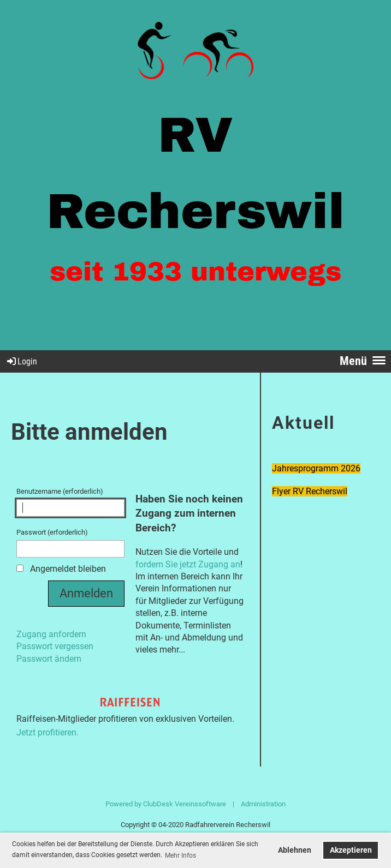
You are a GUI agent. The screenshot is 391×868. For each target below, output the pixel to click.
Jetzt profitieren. (48, 732)
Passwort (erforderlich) (70, 543)
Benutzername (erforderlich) (70, 502)
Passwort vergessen (55, 646)
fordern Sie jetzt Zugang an (188, 564)
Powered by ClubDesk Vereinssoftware (166, 804)
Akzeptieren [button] (351, 850)
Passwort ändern (49, 659)
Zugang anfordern (51, 634)
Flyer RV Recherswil (310, 491)
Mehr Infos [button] (180, 855)
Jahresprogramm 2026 (316, 468)
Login (21, 361)
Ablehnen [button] (295, 850)
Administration (263, 804)
